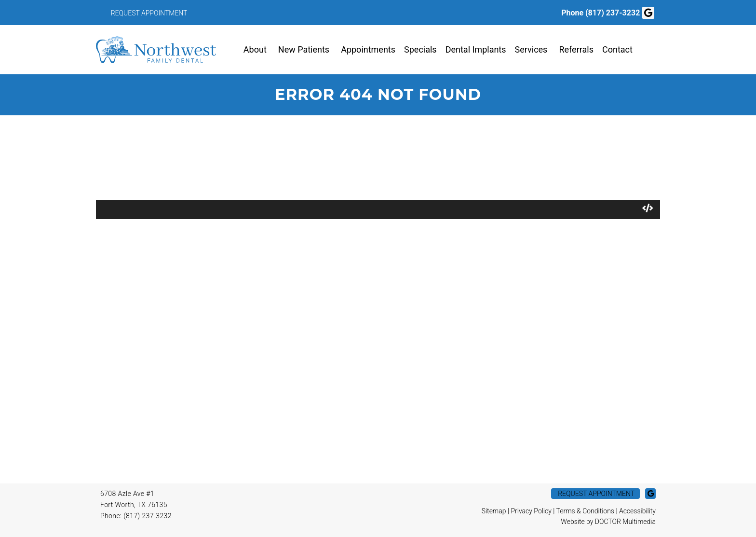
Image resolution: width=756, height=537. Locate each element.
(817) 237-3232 (613, 13)
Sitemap (494, 511)
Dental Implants (476, 49)
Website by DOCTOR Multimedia (608, 522)
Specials (420, 49)
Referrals (576, 49)
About (255, 49)
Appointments (368, 49)
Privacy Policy (531, 511)
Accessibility (637, 511)
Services (531, 49)
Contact (617, 49)
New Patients (304, 49)
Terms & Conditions (585, 511)
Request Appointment (149, 13)
